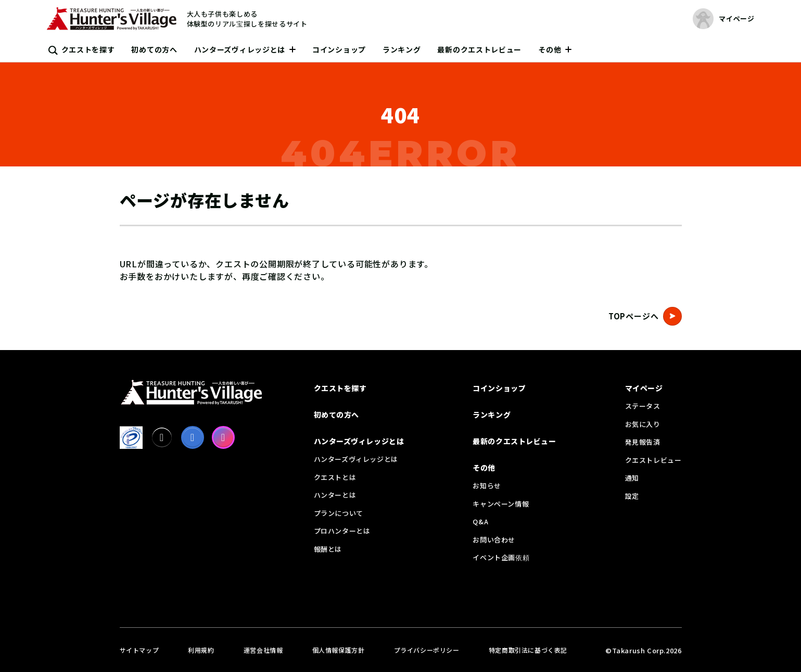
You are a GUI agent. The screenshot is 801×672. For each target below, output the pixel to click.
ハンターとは (335, 495)
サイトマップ (139, 650)
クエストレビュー (653, 460)
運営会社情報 (263, 650)
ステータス (643, 406)
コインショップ (339, 49)
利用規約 (201, 650)
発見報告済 (643, 442)
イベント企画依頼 (501, 557)
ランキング (402, 49)
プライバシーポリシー (427, 650)
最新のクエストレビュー (479, 49)
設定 (632, 496)
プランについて (339, 513)
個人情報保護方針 (339, 650)
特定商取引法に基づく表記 (528, 650)
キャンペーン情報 (501, 504)
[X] (162, 437)
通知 (632, 478)
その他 (550, 49)
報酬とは (328, 549)
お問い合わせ (494, 540)
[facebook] (193, 437)
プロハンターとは (342, 531)
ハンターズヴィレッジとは (240, 49)
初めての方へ (154, 49)
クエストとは (335, 477)
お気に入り (643, 424)
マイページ (644, 388)
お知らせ (487, 486)
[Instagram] (223, 437)
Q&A (480, 521)
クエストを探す (88, 49)
